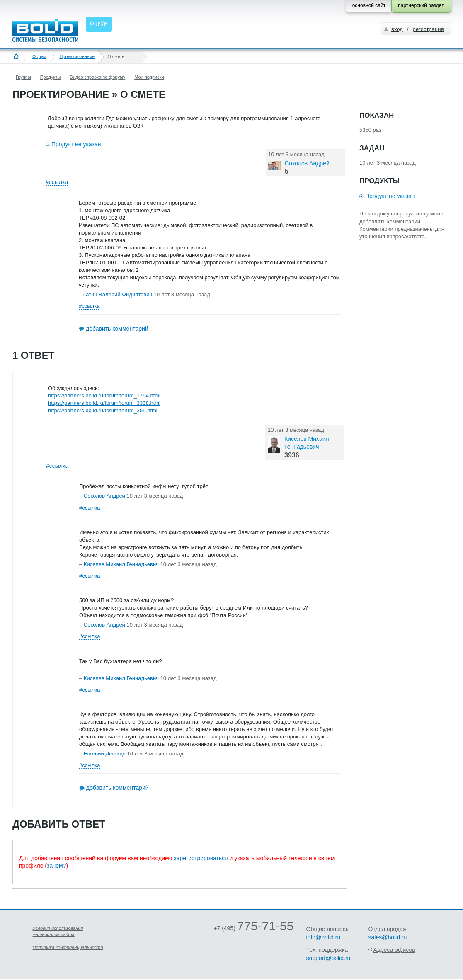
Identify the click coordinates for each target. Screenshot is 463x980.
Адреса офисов (394, 950)
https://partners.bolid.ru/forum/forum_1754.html (104, 396)
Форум (39, 56)
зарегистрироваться (201, 858)
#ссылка (57, 182)
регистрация (428, 29)
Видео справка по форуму (97, 77)
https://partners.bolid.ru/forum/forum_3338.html (104, 403)
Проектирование (77, 56)
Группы (23, 77)
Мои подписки (149, 77)
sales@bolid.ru (388, 937)
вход (397, 29)
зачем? (56, 866)
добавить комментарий (117, 329)
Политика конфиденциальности (68, 947)
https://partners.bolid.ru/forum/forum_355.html (103, 410)
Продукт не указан (76, 144)
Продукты (51, 77)
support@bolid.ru (328, 958)
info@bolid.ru (324, 937)
